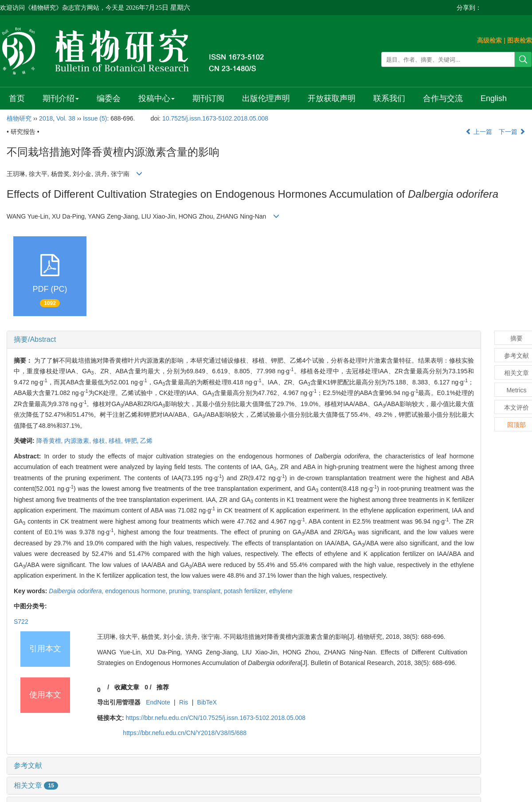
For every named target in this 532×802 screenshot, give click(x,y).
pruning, (181, 591)
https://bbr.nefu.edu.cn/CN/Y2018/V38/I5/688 (185, 733)
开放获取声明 (332, 98)
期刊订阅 (208, 98)
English (494, 98)
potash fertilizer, (246, 591)
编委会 (109, 98)
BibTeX (207, 702)
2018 (46, 118)
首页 (17, 98)
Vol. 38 (66, 118)
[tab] (244, 340)
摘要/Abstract (35, 339)
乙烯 (146, 441)
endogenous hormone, (137, 591)
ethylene (281, 591)
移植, (117, 441)
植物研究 (19, 118)
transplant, (209, 591)
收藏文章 (127, 687)
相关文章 (36, 785)
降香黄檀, (51, 441)
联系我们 (389, 98)
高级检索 (489, 40)
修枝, (101, 441)
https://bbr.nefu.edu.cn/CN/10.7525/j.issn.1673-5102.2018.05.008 (216, 718)
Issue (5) (95, 118)
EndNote (158, 702)
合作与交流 (443, 98)
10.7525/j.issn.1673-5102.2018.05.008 (215, 118)
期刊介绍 (61, 98)
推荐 (163, 687)
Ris (184, 702)
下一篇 (512, 132)
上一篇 (479, 132)
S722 (21, 622)
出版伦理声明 (266, 98)
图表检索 (520, 40)
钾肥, (133, 441)
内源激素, (78, 441)
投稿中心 (156, 98)
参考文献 (28, 765)
